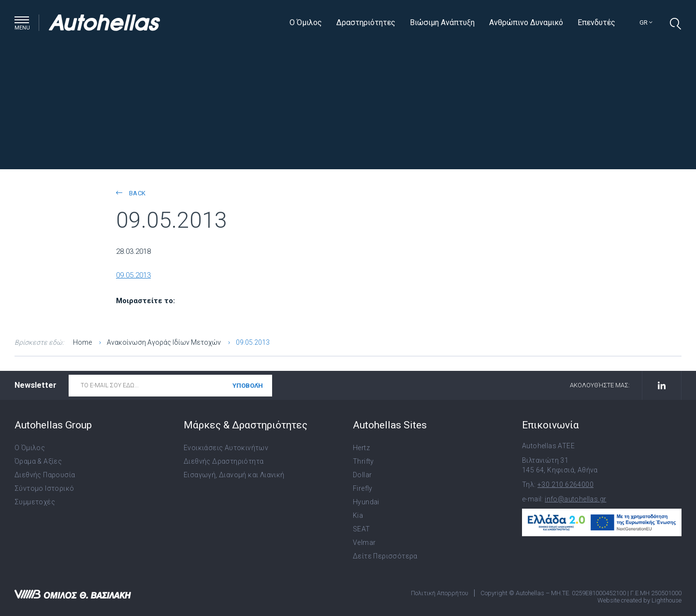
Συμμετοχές (35, 502)
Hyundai (366, 502)
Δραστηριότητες (366, 22)
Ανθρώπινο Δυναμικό (526, 22)
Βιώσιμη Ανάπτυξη (442, 22)
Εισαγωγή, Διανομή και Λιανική (234, 475)
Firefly (363, 488)
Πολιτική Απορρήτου (440, 593)
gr (646, 22)
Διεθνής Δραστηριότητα (224, 461)
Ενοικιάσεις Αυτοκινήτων (226, 448)
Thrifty (363, 461)
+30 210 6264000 (565, 484)
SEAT (362, 529)
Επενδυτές (596, 22)
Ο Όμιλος (306, 22)
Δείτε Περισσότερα (385, 556)
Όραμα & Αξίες (38, 461)
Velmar (364, 543)
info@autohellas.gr (575, 499)
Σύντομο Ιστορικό (44, 488)
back (131, 193)
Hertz (361, 448)
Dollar (362, 475)
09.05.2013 (133, 275)
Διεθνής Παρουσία (45, 475)
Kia (358, 515)
